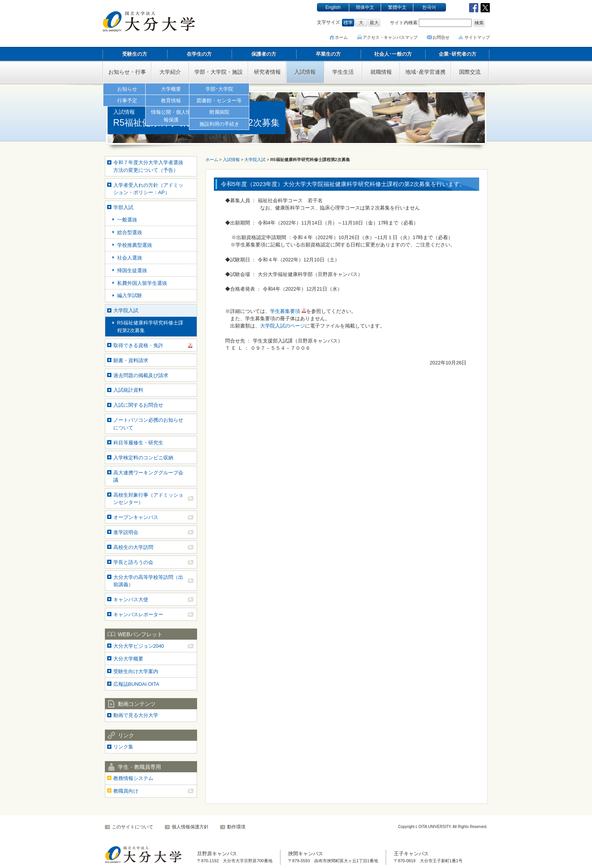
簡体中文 (365, 7)
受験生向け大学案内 (136, 671)
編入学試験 (130, 295)
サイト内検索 (404, 23)
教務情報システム (133, 778)
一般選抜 (127, 220)
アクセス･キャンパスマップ (391, 37)
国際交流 (470, 72)
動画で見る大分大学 (136, 715)
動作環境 (236, 827)
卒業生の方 (328, 54)
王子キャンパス (411, 854)
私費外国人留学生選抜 (142, 283)
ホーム (343, 37)
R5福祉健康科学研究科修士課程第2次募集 (150, 326)
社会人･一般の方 (393, 54)
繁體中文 (397, 7)
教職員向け (126, 791)
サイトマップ (477, 37)
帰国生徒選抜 (132, 270)
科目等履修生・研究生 (138, 443)
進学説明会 (126, 532)
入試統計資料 (128, 390)
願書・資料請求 (131, 360)
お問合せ (441, 37)
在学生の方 (199, 54)
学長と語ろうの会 (133, 562)
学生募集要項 (285, 311)
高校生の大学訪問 (133, 547)
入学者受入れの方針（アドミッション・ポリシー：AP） (148, 189)
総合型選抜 (130, 232)
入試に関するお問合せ (138, 405)
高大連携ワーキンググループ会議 (148, 476)
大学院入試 (126, 310)
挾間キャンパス (306, 854)
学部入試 (123, 207)
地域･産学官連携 (425, 72)
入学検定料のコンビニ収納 (143, 458)
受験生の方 (135, 54)
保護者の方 (264, 54)
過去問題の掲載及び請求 (141, 375)
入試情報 (305, 72)
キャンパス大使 (131, 599)
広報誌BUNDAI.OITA (136, 684)
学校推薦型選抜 (135, 245)
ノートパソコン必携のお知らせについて (148, 424)
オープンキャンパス (136, 517)
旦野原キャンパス (217, 854)
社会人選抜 (130, 258)
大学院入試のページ (283, 326)
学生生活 (343, 72)
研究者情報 (267, 72)
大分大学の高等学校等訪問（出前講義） (148, 581)
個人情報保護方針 (190, 827)
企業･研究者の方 (458, 54)
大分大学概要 (128, 659)
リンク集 (123, 747)
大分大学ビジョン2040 (139, 646)
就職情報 (381, 72)
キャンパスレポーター (138, 614)
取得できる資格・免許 (138, 345)
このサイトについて (133, 827)
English (333, 7)
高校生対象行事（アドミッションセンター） (148, 499)
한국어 (429, 7)
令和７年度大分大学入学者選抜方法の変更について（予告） (148, 166)
